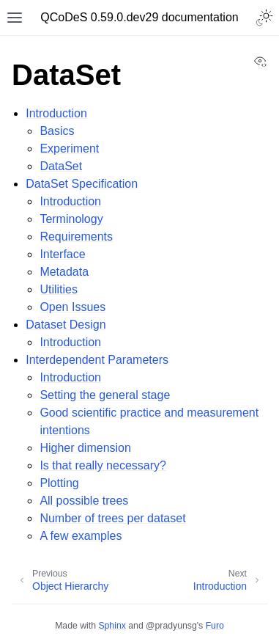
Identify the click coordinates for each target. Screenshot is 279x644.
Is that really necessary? (103, 465)
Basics (57, 131)
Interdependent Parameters (97, 360)
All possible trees (84, 501)
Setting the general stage (105, 395)
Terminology (71, 219)
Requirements (76, 237)
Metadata (64, 272)
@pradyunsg (171, 626)
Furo (215, 626)
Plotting (59, 483)
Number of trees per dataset (112, 518)
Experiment (69, 149)
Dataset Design (66, 325)
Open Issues (72, 307)
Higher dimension (85, 448)
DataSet (61, 166)
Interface (62, 254)
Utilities (59, 289)
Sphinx (112, 626)
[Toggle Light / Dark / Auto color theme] (264, 18)
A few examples (81, 536)
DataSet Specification (82, 184)
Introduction (56, 113)
